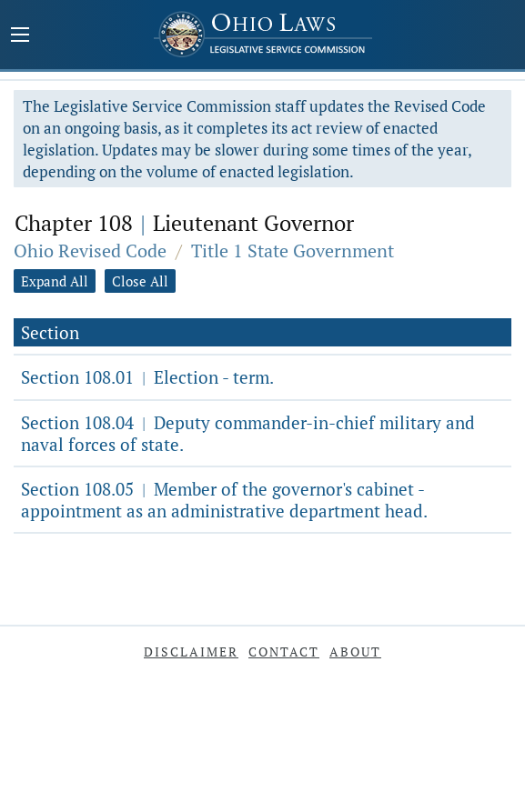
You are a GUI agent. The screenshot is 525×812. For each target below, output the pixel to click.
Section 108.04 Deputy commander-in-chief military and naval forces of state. (248, 433)
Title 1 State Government (293, 251)
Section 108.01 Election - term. (147, 377)
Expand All (55, 281)
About (355, 652)
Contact (284, 652)
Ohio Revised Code (90, 251)
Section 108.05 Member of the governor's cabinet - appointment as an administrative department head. (224, 500)
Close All (140, 281)
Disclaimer (191, 652)
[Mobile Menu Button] (20, 36)
